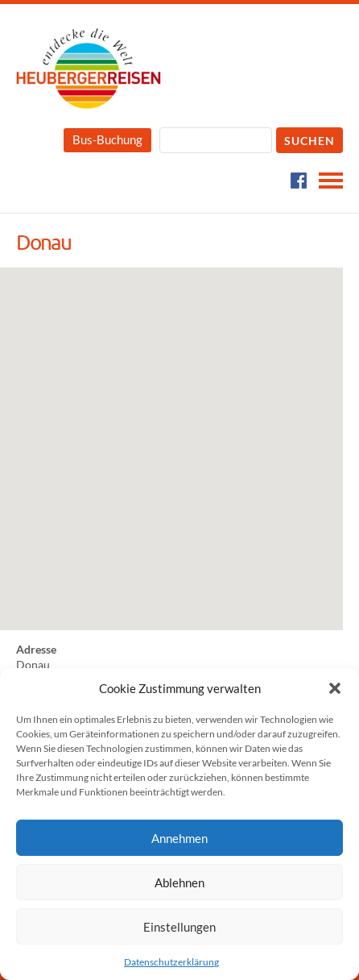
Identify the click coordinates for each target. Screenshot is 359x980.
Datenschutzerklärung (171, 962)
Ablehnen (179, 882)
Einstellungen (179, 927)
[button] (335, 688)
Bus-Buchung (107, 139)
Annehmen (179, 838)
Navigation (331, 181)
